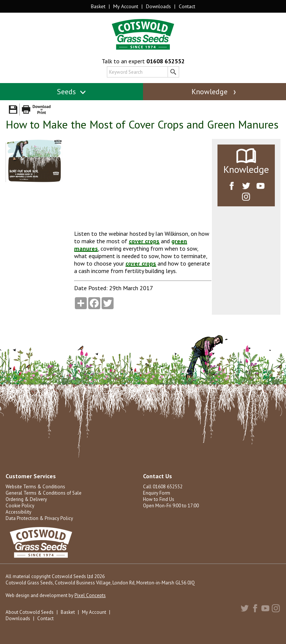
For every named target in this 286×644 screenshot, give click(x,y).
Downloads (158, 6)
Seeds (72, 92)
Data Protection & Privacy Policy (39, 518)
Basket (98, 6)
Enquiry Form (157, 493)
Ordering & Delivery (26, 499)
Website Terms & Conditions (35, 487)
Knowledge (214, 92)
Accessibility (18, 512)
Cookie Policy (20, 506)
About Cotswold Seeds (30, 612)
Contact (187, 6)
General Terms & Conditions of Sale (44, 493)
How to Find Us (159, 499)
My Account (126, 6)
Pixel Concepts (90, 595)
